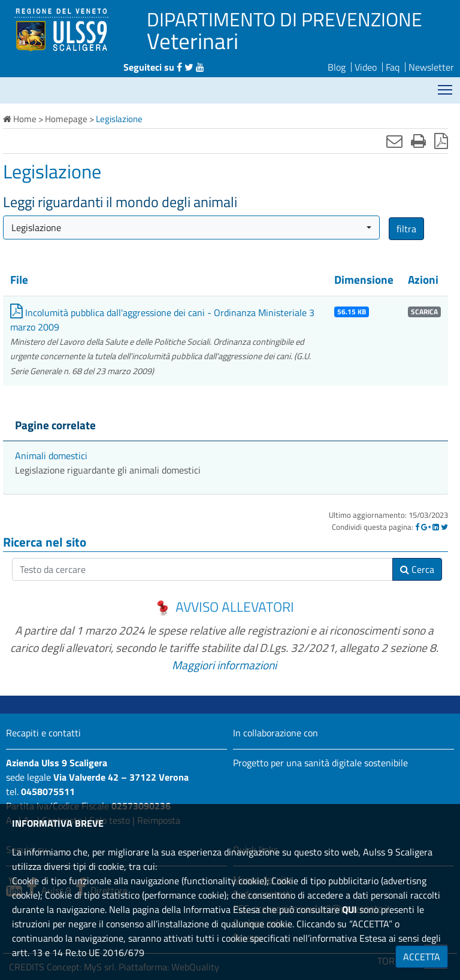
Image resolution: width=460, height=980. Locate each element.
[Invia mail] (394, 141)
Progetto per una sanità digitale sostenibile (320, 763)
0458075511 (48, 791)
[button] (191, 227)
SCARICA (424, 312)
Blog (337, 67)
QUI (349, 909)
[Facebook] (417, 527)
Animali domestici (51, 456)
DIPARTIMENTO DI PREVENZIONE (285, 19)
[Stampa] (418, 141)
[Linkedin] (436, 527)
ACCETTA (422, 957)
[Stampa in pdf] (441, 141)
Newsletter (431, 67)
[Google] (426, 527)
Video (366, 67)
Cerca (417, 569)
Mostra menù (446, 85)
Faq (393, 67)
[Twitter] (444, 527)
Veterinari (193, 41)
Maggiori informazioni (224, 665)
